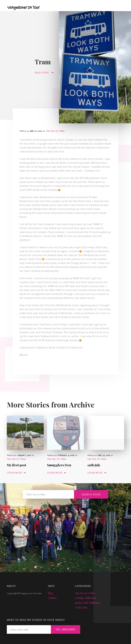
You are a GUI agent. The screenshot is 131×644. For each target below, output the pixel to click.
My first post (16, 465)
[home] (21, 5)
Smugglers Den (59, 465)
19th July (94, 465)
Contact (52, 598)
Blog (50, 593)
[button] (122, 7)
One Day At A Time (55, 131)
